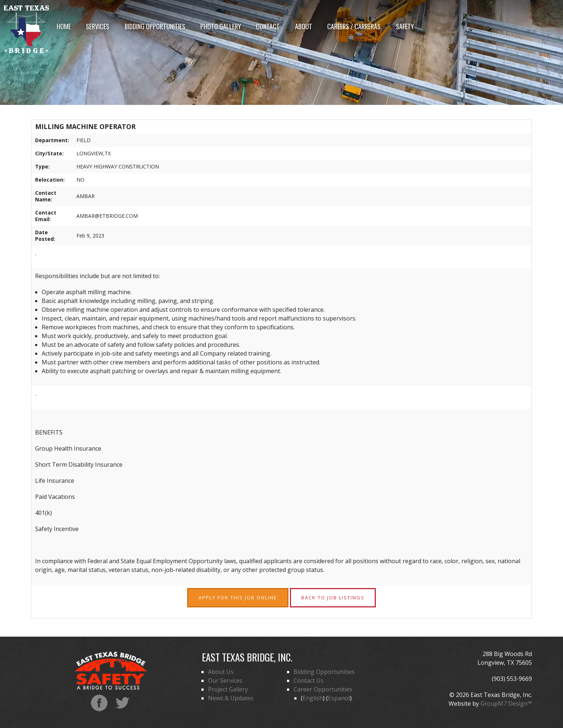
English (313, 698)
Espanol (339, 698)
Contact (268, 26)
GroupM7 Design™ (506, 704)
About (304, 26)
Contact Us (309, 680)
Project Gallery (228, 689)
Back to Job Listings (333, 598)
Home (64, 26)
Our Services (225, 680)
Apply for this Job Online (238, 598)
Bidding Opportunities (155, 26)
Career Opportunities (323, 689)
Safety (405, 26)
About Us (221, 672)
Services (98, 26)
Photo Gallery (221, 26)
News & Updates (231, 698)
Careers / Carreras (354, 26)
